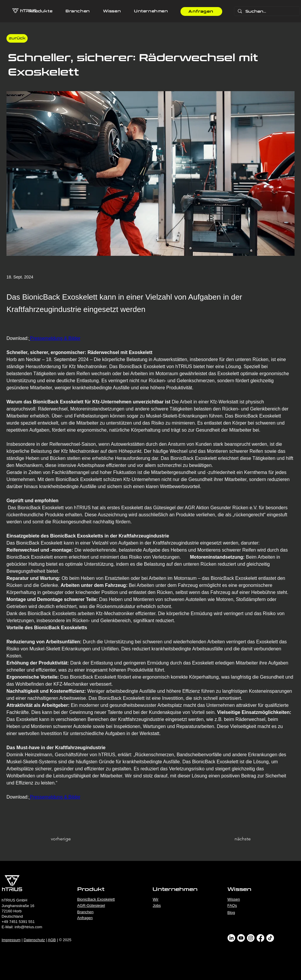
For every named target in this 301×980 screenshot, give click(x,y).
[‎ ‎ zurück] (17, 38)
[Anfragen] (201, 11)
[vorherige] (70, 839)
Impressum (11, 940)
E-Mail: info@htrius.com (22, 927)
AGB (52, 940)
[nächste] (236, 839)
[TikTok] (270, 938)
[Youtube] (241, 938)
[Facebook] (260, 938)
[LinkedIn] (231, 938)
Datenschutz (34, 940)
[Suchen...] (266, 12)
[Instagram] (251, 938)
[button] (41, 11)
